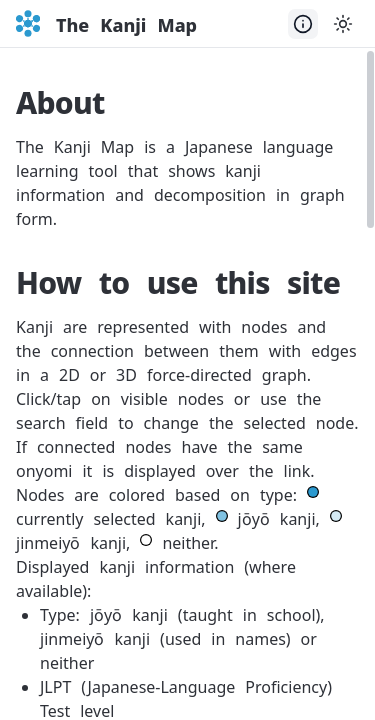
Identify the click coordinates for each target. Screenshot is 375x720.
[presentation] (187, 385)
